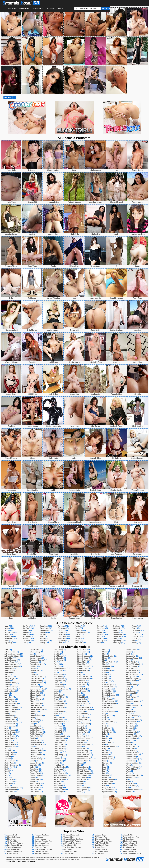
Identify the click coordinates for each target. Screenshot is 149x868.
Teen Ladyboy (129, 847)
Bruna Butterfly (36, 664)
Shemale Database (14, 837)
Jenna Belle (58, 742)
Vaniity (129, 740)
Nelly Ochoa (107, 699)
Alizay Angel (9, 679)
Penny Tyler (107, 757)
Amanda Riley (10, 683)
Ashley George (10, 732)
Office (78, 638)
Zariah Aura (131, 786)
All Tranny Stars (101, 851)
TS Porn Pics (12, 841)
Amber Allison (10, 687)
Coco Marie (34, 726)
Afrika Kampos (10, 660)
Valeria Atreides (132, 736)
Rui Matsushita (108, 790)
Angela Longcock (11, 703)
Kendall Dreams (84, 656)
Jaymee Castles (59, 740)
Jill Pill (56, 763)
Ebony (42, 632)
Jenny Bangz (59, 755)
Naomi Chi (106, 681)
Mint (104, 654)
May (79, 765)
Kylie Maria (82, 683)
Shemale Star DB (101, 849)
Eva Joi (56, 652)
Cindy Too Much (36, 716)
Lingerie (79, 630)
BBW (7, 641)
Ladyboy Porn (100, 835)
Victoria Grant (132, 755)
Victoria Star (131, 757)
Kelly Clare (82, 650)
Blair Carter (35, 650)
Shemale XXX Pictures (72, 841)
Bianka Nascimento (12, 788)
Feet (42, 636)
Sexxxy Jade (131, 677)
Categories (38, 9)
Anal (6, 626)
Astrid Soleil (9, 738)
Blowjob (26, 634)
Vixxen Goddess (132, 763)
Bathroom (8, 638)
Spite (128, 695)
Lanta (80, 687)
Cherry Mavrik (36, 703)
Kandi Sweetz (59, 773)
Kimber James (83, 666)
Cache (32, 668)
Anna (7, 714)
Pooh (104, 769)
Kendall (80, 654)
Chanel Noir (35, 693)
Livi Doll (81, 726)
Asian (7, 628)
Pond (104, 767)
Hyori (56, 714)
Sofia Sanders (131, 691)
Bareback (8, 636)
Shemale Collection (42, 853)
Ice (55, 716)
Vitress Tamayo (132, 759)
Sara (128, 660)
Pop (104, 771)
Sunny (128, 699)
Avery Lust (9, 755)
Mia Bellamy (82, 775)
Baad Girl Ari (10, 761)
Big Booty (8, 643)
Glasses (60, 632)
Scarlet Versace (132, 670)
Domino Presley (36, 759)
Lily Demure (82, 718)
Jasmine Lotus (59, 738)
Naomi (105, 679)
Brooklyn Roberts (37, 660)
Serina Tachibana (133, 674)
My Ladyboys (128, 839)
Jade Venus (58, 728)
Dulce (32, 767)
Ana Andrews (10, 699)
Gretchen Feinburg (61, 689)
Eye (55, 662)
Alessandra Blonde (12, 666)
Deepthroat (44, 628)
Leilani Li (81, 697)
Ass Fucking (9, 632)
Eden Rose (34, 769)
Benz (6, 786)
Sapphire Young (132, 658)
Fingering (44, 641)
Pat (104, 744)
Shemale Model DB (22, 861)
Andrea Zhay (10, 701)
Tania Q (129, 707)
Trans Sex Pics (40, 847)
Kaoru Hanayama (60, 775)
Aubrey (7, 740)
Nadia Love (107, 670)
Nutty (104, 726)
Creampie (26, 641)
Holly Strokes (59, 707)
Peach (105, 751)
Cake (32, 672)
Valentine (129, 734)
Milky (80, 786)
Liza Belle (81, 728)
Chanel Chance (36, 691)
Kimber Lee (82, 668)
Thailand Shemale (130, 841)
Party (99, 630)
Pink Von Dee (107, 759)
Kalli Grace (58, 771)
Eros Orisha (35, 792)
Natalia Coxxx (108, 687)
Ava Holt (8, 751)
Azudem (8, 759)
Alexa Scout (9, 668)
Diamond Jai (35, 753)
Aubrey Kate (9, 742)
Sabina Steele (131, 650)
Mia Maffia (82, 779)
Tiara (128, 714)
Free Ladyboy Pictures (72, 847)
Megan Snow (82, 769)
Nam (104, 672)
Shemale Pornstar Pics (43, 841)
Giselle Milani (59, 679)
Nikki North (107, 705)
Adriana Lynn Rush (12, 654)
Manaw (80, 742)
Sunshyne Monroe (133, 701)
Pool (99, 636)
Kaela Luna (58, 769)
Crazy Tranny (13, 853)
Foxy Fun (57, 666)
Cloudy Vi (34, 722)
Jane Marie (58, 730)
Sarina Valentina (132, 664)
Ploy (104, 765)
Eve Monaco (58, 660)
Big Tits (26, 628)
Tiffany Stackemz (133, 720)
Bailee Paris (9, 763)
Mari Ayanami (83, 753)
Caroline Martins (37, 683)
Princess (105, 775)
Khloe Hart (82, 662)
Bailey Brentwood (11, 765)
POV (99, 643)
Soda (128, 689)
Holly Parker (59, 705)
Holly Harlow (59, 703)
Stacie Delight (131, 697)
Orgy (78, 641)
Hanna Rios (58, 695)
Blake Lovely (35, 652)
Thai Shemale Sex (130, 851)
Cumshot (43, 626)
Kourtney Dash (83, 679)
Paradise (106, 738)
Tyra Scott (130, 728)
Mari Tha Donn (83, 755)
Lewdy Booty (82, 703)
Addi (6, 650)
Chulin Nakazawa (37, 709)
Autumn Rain (10, 746)
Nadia (105, 668)
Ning (104, 714)
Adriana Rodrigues (12, 656)
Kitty (79, 674)
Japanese (61, 641)
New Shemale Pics (42, 843)
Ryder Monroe (108, 792)
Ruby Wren (107, 788)
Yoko (128, 781)
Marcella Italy (83, 751)
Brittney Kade (35, 658)
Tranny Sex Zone (70, 851)
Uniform (135, 636)
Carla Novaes (35, 679)
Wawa (128, 765)
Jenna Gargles (59, 746)
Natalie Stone (107, 693)
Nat (104, 683)
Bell (6, 775)
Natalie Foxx (107, 689)
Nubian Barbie (108, 722)
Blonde (25, 632)
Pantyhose (101, 628)
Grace (56, 683)
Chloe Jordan (35, 705)
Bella (6, 777)
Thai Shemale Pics (130, 845)
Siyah (128, 687)
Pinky (104, 761)
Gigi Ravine (58, 674)
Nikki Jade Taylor (109, 703)
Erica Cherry (35, 783)
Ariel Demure (10, 726)
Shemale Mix (128, 835)
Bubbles (33, 666)
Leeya (80, 695)
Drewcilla (34, 765)
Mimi (79, 792)
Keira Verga (58, 792)
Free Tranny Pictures (15, 845)
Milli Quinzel (82, 790)
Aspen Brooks (10, 736)
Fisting (43, 643)
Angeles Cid (9, 705)
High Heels (62, 636)
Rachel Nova (107, 783)
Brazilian (26, 636)
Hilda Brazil (58, 701)
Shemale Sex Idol (130, 849)
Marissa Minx (83, 761)
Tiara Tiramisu (132, 716)
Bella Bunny (9, 781)
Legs (77, 628)
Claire (32, 718)
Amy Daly (8, 697)
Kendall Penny (83, 658)
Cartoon (33, 685)
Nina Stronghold (109, 712)
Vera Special (131, 751)
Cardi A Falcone (36, 677)
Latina (78, 626)
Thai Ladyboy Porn (102, 839)
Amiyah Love (10, 691)
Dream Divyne (35, 763)
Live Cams (50, 9)
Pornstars (24, 9)
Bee (6, 773)
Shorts (116, 630)
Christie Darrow (36, 707)
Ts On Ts (135, 634)
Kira (79, 672)
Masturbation (81, 632)
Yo (127, 779)
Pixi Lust (106, 763)
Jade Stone (58, 726)
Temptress (130, 712)
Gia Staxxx (58, 670)
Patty (104, 749)
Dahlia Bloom (35, 730)
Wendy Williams (132, 767)
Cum (25, 643)
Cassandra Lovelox (37, 689)
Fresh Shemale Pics (15, 851)
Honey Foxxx (59, 712)
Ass (6, 630)
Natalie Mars (107, 691)
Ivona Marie (58, 720)
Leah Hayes (82, 691)
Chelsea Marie (36, 699)
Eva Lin (57, 654)
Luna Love (82, 736)
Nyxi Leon (106, 728)
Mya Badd (106, 666)
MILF (78, 634)
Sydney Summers (133, 705)
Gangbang (62, 628)
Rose (104, 786)
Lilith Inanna (82, 714)
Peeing (100, 632)
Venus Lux (130, 749)
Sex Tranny (68, 849)
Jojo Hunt (57, 765)
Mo (104, 660)
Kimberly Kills (83, 670)
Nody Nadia (107, 716)
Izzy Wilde (58, 724)
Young (134, 643)
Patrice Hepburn (109, 746)
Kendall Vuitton (83, 660)
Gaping (60, 630)
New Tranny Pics (14, 849)
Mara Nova (82, 749)
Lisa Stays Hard (83, 724)
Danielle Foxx (35, 740)
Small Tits (117, 636)
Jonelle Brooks (59, 767)
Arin (6, 728)
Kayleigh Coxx (59, 790)
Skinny (116, 632)
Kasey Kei (57, 783)
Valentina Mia (131, 732)
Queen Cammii (108, 779)
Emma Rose (35, 779)
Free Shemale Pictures (43, 849)
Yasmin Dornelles (133, 775)
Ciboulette (34, 712)
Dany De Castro (36, 744)
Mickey (80, 781)
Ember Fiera (35, 773)
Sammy (129, 652)
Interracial (62, 638)
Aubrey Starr (10, 744)
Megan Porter (83, 767)
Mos (104, 664)
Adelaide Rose (10, 652)
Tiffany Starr (131, 722)
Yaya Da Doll (131, 777)
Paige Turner (107, 732)
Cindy (32, 714)
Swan (128, 703)
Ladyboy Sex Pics (41, 851)
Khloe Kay (81, 664)
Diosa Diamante (36, 755)
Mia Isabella (82, 777)
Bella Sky (8, 783)
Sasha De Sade (131, 666)
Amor (7, 693)
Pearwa (105, 755)
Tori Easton (130, 726)
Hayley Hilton (59, 697)
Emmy (32, 781)
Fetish (42, 638)
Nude (78, 636)
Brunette (26, 638)
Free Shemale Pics (70, 845)
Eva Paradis (58, 658)
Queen (105, 777)
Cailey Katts (35, 670)
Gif (55, 672)
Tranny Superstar (14, 847)
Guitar (56, 691)
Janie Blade (58, 732)
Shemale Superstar (42, 845)
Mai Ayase (81, 740)
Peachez (105, 753)
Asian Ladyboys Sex (131, 843)
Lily (79, 716)
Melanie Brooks (83, 771)
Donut (32, 761)
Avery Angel (9, 753)
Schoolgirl (117, 628)
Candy (32, 674)
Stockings (117, 643)
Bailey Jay (8, 767)
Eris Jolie (34, 790)
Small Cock (118, 634)
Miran (105, 658)
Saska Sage (130, 668)
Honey (56, 709)
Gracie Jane (58, 685)
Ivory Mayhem (59, 722)
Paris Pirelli (107, 742)
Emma (32, 777)
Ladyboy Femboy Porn (132, 853)
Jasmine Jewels (59, 736)
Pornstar (100, 638)
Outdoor (79, 643)
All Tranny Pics (101, 837)
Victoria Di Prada (133, 753)
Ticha (128, 718)
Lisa (79, 722)
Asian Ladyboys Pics (131, 837)
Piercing (100, 634)
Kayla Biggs (58, 788)
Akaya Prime (10, 662)
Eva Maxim (58, 656)
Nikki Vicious (107, 707)
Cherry (33, 701)
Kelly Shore (82, 652)
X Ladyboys (100, 853)
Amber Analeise (11, 689)
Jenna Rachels (59, 749)
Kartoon (57, 781)
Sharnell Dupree (132, 679)
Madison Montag (84, 738)
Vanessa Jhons (131, 738)
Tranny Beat (12, 835)
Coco (32, 724)
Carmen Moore (36, 681)
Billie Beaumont (11, 790)
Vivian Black (131, 761)
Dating (61, 9)
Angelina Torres (11, 709)
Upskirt (135, 638)
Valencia (129, 730)
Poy (104, 773)
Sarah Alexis (131, 662)
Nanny (105, 677)
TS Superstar (68, 853)
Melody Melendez (84, 773)
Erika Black (35, 786)
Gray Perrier (59, 687)
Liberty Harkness (84, 709)
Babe (6, 634)
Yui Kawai (130, 783)
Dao (31, 746)
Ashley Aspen (10, 730)
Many (80, 746)
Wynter (129, 773)
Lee (79, 693)
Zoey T (129, 792)
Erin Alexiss (35, 788)
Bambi (7, 771)
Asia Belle (8, 734)
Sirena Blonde (131, 685)
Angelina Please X (11, 707)
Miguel (80, 783)
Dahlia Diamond (36, 734)
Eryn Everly (58, 650)
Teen (133, 628)
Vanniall (129, 744)
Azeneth (8, 757)
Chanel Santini (36, 695)
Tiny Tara (130, 724)
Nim (104, 709)
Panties (100, 626)
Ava (6, 749)
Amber (7, 685)
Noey (104, 718)
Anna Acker (9, 716)
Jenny (56, 753)
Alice (6, 674)
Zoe (127, 788)
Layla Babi (82, 689)
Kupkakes (81, 681)
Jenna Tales (58, 751)
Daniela (33, 738)
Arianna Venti (10, 724)
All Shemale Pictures (15, 843)
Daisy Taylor (35, 736)
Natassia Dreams (109, 695)
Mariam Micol (83, 757)
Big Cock (26, 626)
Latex (60, 643)
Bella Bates (9, 779)
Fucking (61, 626)
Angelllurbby (10, 712)
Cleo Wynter (35, 720)
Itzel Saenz (58, 718)
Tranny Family (101, 847)
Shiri (128, 683)
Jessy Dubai (58, 761)
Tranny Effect (69, 837)
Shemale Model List (71, 835)
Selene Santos (131, 672)
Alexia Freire (10, 670)
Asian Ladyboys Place (103, 841)
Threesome (136, 630)
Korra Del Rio (83, 677)
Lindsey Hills (82, 720)
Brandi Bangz (35, 656)
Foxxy (56, 664)
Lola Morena (82, 730)
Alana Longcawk (11, 664)
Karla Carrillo (59, 779)
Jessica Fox (58, 759)
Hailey (56, 693)
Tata (128, 709)
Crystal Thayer (36, 728)
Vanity (128, 742)
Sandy (128, 654)
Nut (104, 724)
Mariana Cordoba (84, 759)
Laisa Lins (81, 685)
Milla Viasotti (83, 788)
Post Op (100, 641)
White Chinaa (131, 769)
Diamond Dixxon (36, 751)
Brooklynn (34, 662)
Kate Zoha (58, 786)
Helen (56, 699)
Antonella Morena (11, 722)
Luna (79, 734)
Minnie (105, 652)
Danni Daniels (35, 742)
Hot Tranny (39, 837)
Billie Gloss (9, 792)
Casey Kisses (35, 687)
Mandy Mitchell (83, 744)
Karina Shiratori (60, 777)
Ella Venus (34, 771)
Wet (133, 641)
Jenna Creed (58, 744)
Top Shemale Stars (102, 845)
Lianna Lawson (83, 707)
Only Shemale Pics (102, 843)
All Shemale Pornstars (72, 843)
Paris (104, 740)
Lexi (79, 705)
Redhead (117, 626)
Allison (7, 681)
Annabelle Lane (11, 718)
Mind (104, 650)
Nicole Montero (108, 701)
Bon (31, 654)
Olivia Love (107, 730)
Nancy (105, 674)
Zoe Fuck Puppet (132, 790)
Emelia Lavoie (35, 775)
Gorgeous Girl (59, 681)
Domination (45, 630)
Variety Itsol (131, 746)
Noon (104, 720)
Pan (104, 736)
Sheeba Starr (131, 681)
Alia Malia (9, 672)
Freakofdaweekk (60, 668)
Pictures (13, 9)
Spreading (117, 641)
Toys (133, 632)
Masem (80, 763)
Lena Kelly (82, 699)
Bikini (25, 630)
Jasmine (57, 734)
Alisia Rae (8, 677)
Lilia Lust (81, 712)
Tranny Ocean (40, 839)
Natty (104, 697)
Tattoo (134, 626)
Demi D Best (35, 749)
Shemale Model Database (73, 839)
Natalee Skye (107, 685)
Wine (128, 771)
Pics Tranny (12, 839)
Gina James (58, 677)
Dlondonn (34, 757)
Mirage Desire (108, 656)
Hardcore (61, 634)
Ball (6, 769)
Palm (104, 734)
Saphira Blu (131, 656)
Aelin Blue (9, 658)
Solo (115, 638)
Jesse (55, 757)
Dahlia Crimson (36, 732)
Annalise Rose (10, 720)
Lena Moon (82, 701)
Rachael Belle (107, 781)
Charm (33, 697)
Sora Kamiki (131, 693)
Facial (42, 634)
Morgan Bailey (108, 662)
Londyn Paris (83, 732)
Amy (6, 695)
